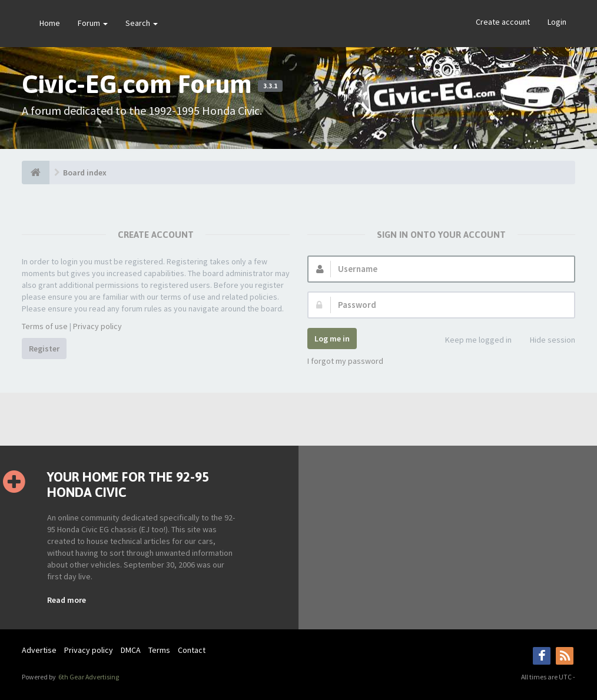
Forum (93, 23)
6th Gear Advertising (88, 677)
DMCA (131, 650)
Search (142, 23)
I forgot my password (345, 361)
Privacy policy (97, 326)
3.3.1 (270, 86)
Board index (85, 172)
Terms (159, 650)
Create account (503, 22)
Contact (192, 650)
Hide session (546, 341)
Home (50, 23)
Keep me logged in (472, 341)
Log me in (332, 339)
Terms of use (45, 326)
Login (557, 22)
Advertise (39, 650)
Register (44, 349)
